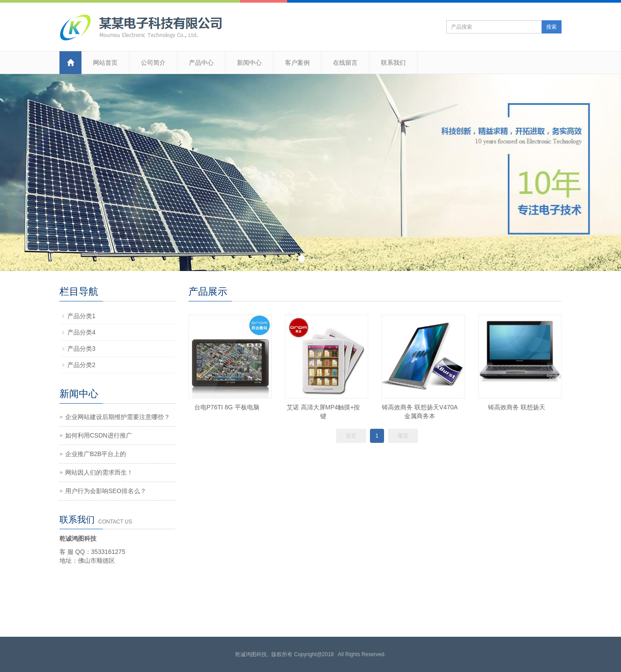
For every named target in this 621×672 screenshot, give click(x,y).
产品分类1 (81, 316)
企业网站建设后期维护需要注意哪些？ (118, 417)
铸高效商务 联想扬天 (517, 407)
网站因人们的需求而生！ (99, 472)
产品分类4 (81, 332)
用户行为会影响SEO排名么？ (106, 491)
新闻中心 (249, 63)
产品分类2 (81, 365)
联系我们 (393, 63)
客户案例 (297, 63)
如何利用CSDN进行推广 (99, 435)
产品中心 (201, 63)
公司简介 (153, 63)
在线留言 (345, 63)
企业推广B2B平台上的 (96, 454)
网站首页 (105, 63)
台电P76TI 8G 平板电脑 (227, 407)
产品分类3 (81, 349)
